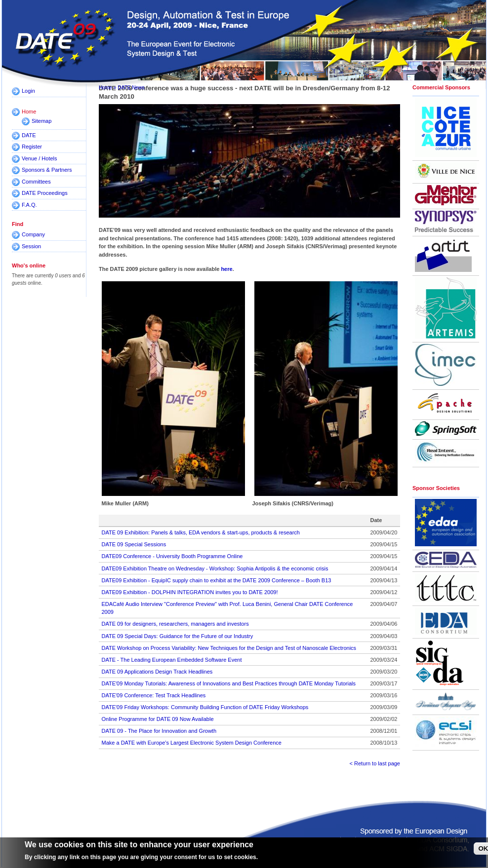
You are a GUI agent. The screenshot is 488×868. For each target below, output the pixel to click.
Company (33, 234)
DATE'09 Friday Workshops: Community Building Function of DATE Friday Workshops (205, 707)
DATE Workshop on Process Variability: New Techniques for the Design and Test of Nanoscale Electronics (229, 648)
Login (28, 91)
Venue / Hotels (40, 158)
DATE (29, 135)
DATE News (131, 88)
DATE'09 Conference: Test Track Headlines (154, 695)
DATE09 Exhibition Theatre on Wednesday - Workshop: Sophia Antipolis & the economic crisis (215, 568)
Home (29, 112)
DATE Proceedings (45, 193)
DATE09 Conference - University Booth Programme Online (172, 556)
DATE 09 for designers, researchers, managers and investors (175, 624)
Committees (36, 182)
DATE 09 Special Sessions (134, 544)
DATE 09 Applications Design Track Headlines (157, 672)
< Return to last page (375, 763)
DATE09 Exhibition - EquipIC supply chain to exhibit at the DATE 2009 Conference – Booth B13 (217, 580)
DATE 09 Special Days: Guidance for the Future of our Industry (178, 636)
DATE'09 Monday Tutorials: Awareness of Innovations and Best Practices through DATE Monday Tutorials (229, 683)
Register (32, 147)
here (226, 269)
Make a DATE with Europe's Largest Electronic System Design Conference (192, 743)
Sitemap (41, 121)
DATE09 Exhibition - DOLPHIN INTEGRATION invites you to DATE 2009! (190, 592)
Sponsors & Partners (47, 170)
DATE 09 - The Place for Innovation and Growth (159, 731)
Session (31, 246)
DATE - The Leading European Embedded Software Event (172, 660)
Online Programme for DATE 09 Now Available (158, 719)
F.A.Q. (29, 205)
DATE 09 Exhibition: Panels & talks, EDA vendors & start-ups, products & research (201, 532)
